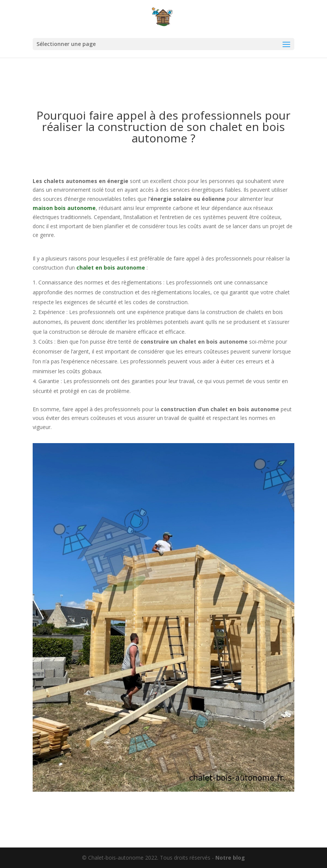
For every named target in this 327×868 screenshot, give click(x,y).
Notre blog (230, 858)
